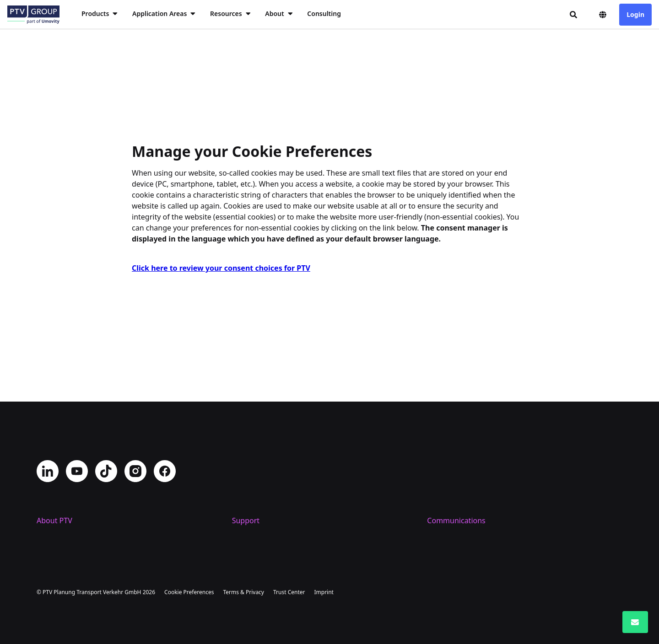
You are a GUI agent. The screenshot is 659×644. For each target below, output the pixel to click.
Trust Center (289, 592)
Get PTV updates (455, 477)
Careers (50, 506)
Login (635, 14)
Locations (53, 491)
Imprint (324, 592)
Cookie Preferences (189, 592)
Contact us (250, 477)
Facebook (165, 409)
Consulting (324, 13)
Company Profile (65, 477)
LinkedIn (48, 409)
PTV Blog (442, 506)
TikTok (106, 409)
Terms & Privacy (243, 592)
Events (438, 521)
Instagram (135, 409)
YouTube (77, 409)
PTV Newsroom (453, 491)
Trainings (248, 506)
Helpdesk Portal (259, 491)
